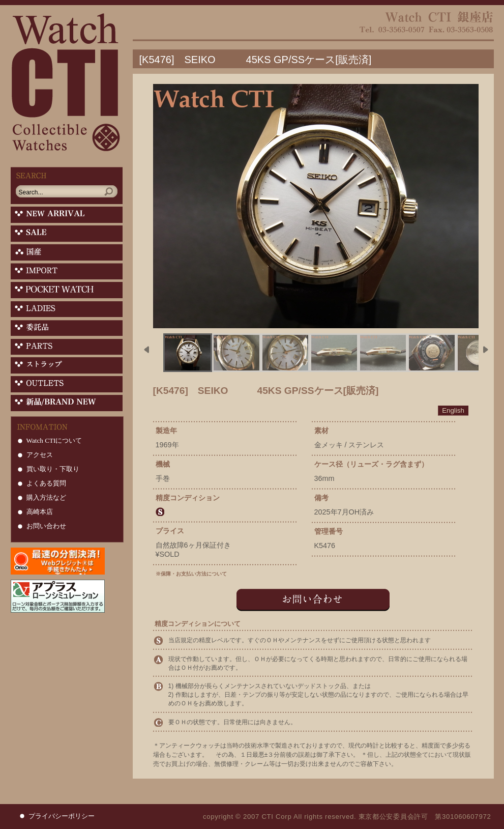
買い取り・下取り (53, 469)
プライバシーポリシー (62, 816)
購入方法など (46, 497)
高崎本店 (40, 512)
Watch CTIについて (54, 440)
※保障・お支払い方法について (191, 574)
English (453, 410)
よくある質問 (46, 483)
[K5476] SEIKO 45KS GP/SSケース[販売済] (256, 60)
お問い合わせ (46, 526)
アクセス (40, 455)
